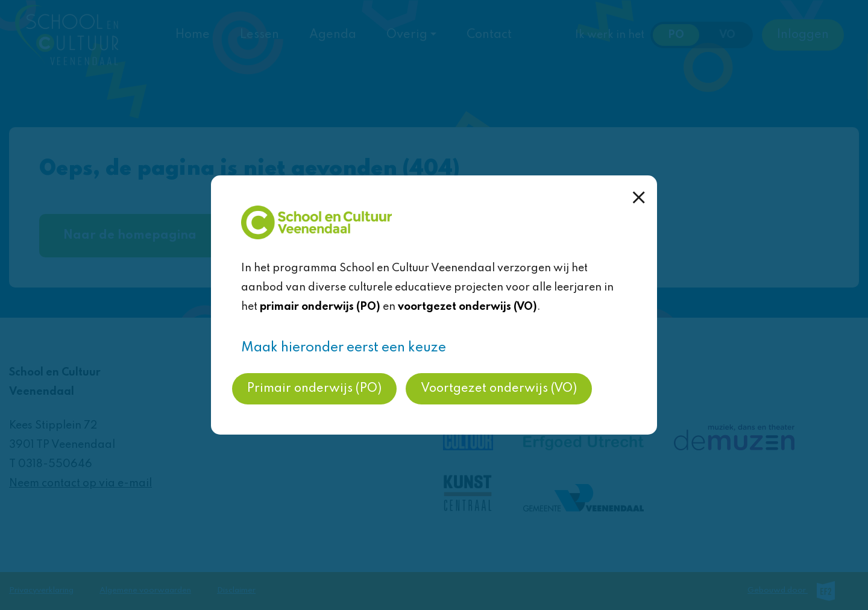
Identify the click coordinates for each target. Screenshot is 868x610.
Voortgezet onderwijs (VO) (499, 389)
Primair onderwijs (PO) (314, 389)
